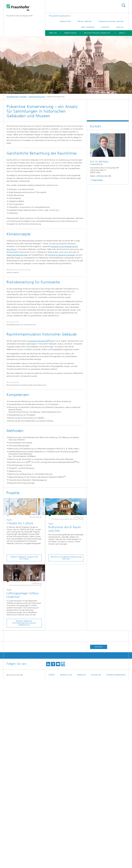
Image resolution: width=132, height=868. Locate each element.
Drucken (99, 834)
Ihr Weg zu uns (66, 863)
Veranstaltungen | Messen (111, 21)
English (120, 27)
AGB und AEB (96, 863)
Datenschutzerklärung (116, 863)
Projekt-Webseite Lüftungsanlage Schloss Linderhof (24, 811)
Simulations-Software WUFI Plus (40, 465)
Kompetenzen (70, 33)
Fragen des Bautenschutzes (17, 255)
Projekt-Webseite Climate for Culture (24, 746)
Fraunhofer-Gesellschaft (59, 16)
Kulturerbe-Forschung (37, 97)
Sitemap (51, 863)
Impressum (81, 863)
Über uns (53, 33)
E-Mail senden (97, 180)
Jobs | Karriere (88, 27)
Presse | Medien (85, 21)
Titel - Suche (123, 5)
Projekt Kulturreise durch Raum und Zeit (66, 746)
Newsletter (65, 21)
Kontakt (105, 27)
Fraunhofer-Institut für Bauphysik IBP (19, 16)
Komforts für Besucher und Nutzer (61, 255)
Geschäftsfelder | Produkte (97, 33)
